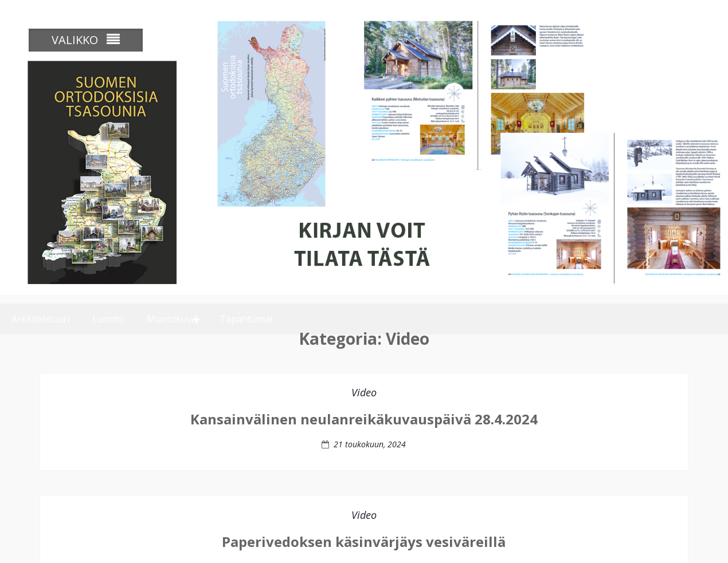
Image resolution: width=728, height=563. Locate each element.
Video (364, 406)
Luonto (108, 310)
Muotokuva (172, 310)
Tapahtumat (246, 310)
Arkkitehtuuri (40, 310)
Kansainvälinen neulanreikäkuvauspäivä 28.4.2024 (364, 433)
